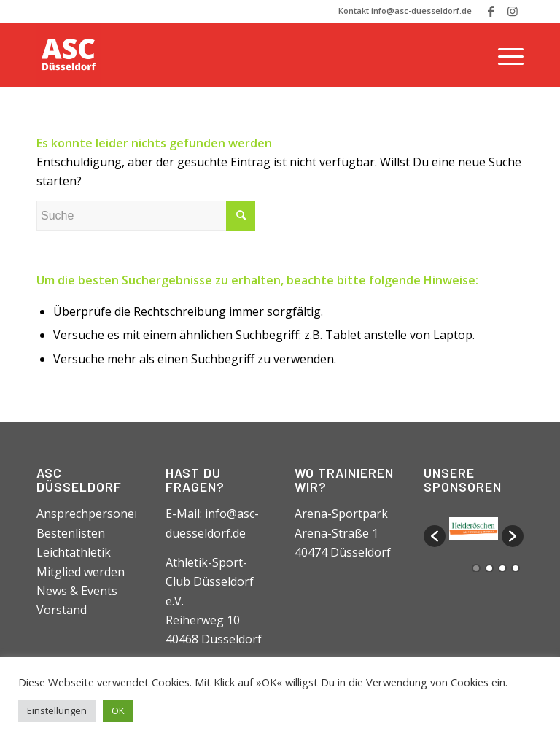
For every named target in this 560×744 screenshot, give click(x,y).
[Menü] (507, 55)
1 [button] (476, 568)
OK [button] (118, 710)
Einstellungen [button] (57, 710)
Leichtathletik (74, 552)
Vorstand (62, 610)
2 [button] (489, 568)
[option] (474, 529)
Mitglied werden (81, 572)
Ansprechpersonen (89, 514)
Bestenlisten (71, 533)
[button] (435, 536)
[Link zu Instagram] (513, 11)
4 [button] (516, 568)
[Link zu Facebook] (490, 11)
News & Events (77, 591)
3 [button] (502, 568)
